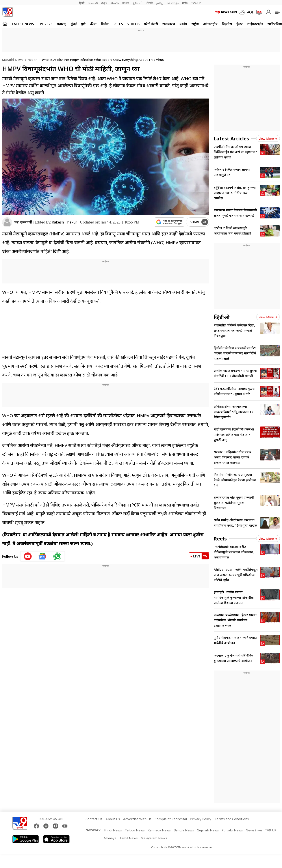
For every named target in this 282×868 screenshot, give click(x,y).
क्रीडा (93, 24)
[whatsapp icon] (57, 556)
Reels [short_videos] (220, 538)
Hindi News (113, 830)
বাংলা (126, 3)
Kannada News (159, 830)
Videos (134, 24)
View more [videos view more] (268, 317)
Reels (118, 24)
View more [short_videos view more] (268, 539)
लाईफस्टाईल (255, 24)
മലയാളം (173, 3)
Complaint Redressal (171, 819)
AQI (250, 12)
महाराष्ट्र (62, 24)
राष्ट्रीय (195, 24)
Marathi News (13, 60)
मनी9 (185, 3)
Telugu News (135, 830)
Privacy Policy (201, 819)
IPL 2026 (45, 24)
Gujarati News (208, 830)
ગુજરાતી (137, 3)
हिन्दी (82, 3)
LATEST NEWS (23, 24)
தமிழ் (160, 3)
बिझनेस (227, 24)
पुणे (83, 24)
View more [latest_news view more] (268, 139)
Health (32, 60)
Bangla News (184, 830)
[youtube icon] (28, 556)
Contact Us (94, 819)
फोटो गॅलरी (151, 24)
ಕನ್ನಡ (104, 3)
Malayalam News (154, 838)
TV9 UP (271, 830)
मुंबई (74, 24)
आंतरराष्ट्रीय (210, 24)
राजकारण (169, 24)
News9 (93, 3)
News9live (254, 830)
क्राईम (183, 24)
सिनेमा (105, 24)
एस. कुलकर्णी (23, 222)
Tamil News (129, 838)
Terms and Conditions (232, 819)
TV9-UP (196, 3)
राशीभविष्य (275, 24)
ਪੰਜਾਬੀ (149, 3)
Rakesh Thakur (64, 222)
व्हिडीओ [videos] (222, 317)
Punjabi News (232, 830)
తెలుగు (115, 3)
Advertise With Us (137, 819)
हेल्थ (239, 24)
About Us (113, 819)
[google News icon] (43, 556)
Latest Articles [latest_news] (231, 138)
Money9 (110, 838)
